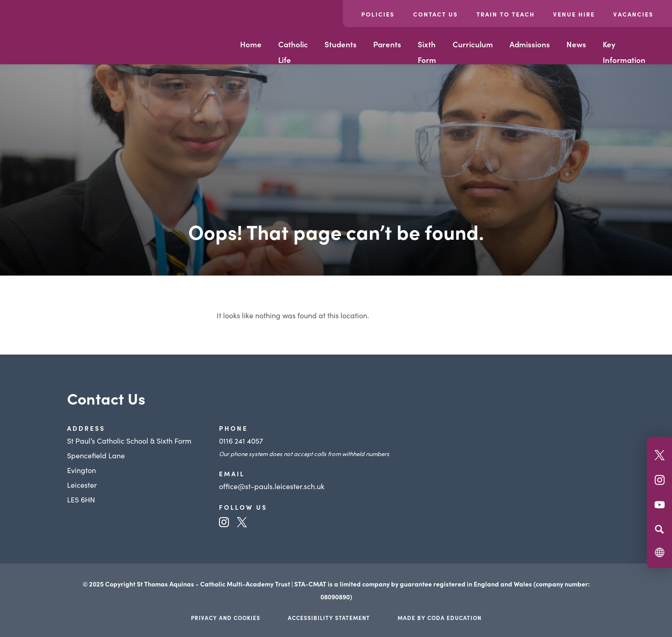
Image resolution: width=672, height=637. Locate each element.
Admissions (530, 44)
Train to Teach (506, 14)
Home (251, 44)
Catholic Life (293, 52)
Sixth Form (427, 52)
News (576, 44)
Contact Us (436, 14)
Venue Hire (574, 14)
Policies (378, 14)
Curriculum (473, 44)
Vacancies (633, 14)
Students (341, 44)
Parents (387, 44)
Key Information (624, 52)
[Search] (659, 529)
